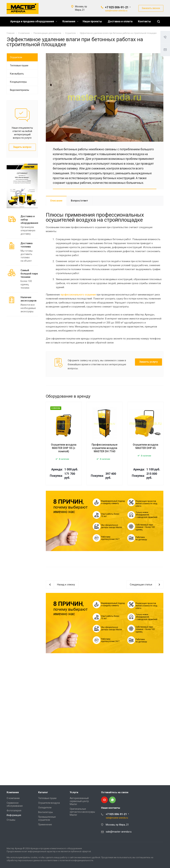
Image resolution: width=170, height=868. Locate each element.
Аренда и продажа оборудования (34, 21)
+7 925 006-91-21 (117, 7)
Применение (45, 825)
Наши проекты (92, 21)
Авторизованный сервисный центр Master (79, 801)
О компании (13, 798)
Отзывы (11, 820)
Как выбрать (17, 74)
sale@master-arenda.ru (116, 11)
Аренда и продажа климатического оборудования (56, 848)
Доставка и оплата (120, 21)
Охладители (45, 808)
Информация (14, 815)
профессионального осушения (78, 295)
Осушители (16, 57)
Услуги (74, 792)
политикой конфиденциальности (76, 860)
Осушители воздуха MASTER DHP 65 (146, 446)
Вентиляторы (45, 812)
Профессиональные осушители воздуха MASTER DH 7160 (105, 448)
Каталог (43, 792)
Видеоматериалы (20, 90)
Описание (56, 201)
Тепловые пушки (19, 65)
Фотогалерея (14, 811)
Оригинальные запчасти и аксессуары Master (82, 812)
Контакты (144, 21)
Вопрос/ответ (79, 201)
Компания (70, 21)
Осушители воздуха (49, 803)
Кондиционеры (18, 82)
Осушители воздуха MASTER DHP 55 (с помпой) (64, 448)
